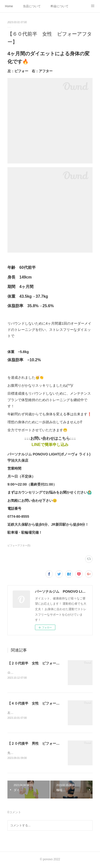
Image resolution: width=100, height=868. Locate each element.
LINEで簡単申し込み (50, 445)
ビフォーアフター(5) (19, 545)
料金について (60, 6)
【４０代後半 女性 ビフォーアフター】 (40, 704)
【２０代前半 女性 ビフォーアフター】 (40, 663)
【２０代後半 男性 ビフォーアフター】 (40, 744)
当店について (32, 6)
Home (9, 6)
